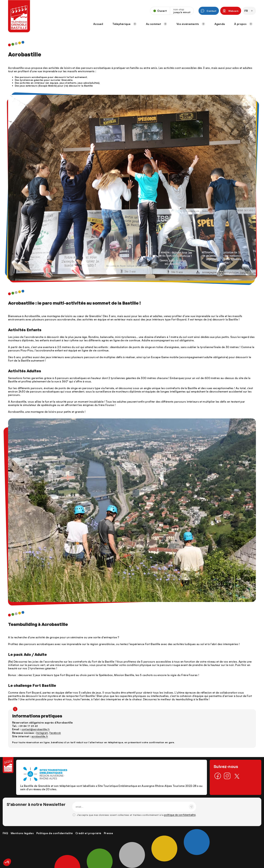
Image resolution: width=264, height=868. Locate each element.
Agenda (220, 24)
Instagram (42, 733)
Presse (108, 833)
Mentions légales (22, 833)
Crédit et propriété (88, 833)
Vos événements (191, 24)
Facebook (55, 733)
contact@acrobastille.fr (36, 729)
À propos (243, 24)
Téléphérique (125, 24)
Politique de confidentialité (55, 833)
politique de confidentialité (180, 815)
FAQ (5, 833)
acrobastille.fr (40, 736)
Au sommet (156, 24)
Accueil (98, 24)
